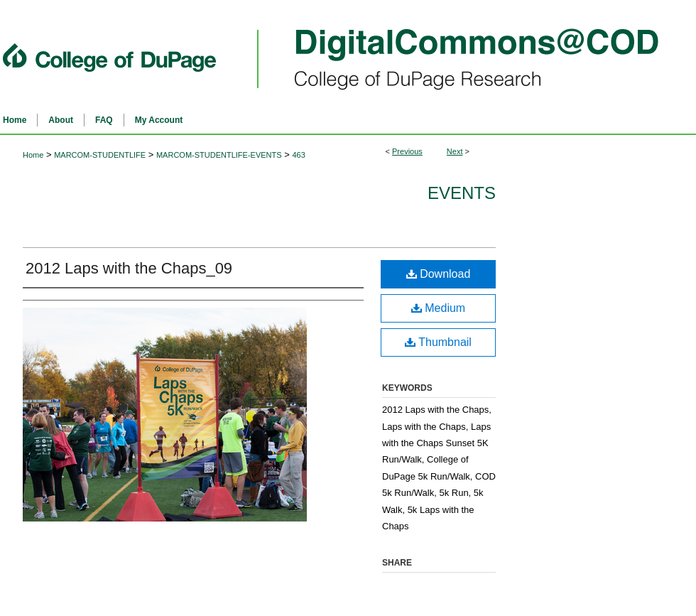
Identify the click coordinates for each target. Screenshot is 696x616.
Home (33, 155)
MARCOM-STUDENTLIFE (100, 155)
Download (439, 274)
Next (455, 151)
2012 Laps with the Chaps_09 (129, 268)
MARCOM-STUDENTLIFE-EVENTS (219, 155)
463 (298, 155)
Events (462, 193)
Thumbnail (438, 342)
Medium (438, 308)
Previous (407, 151)
